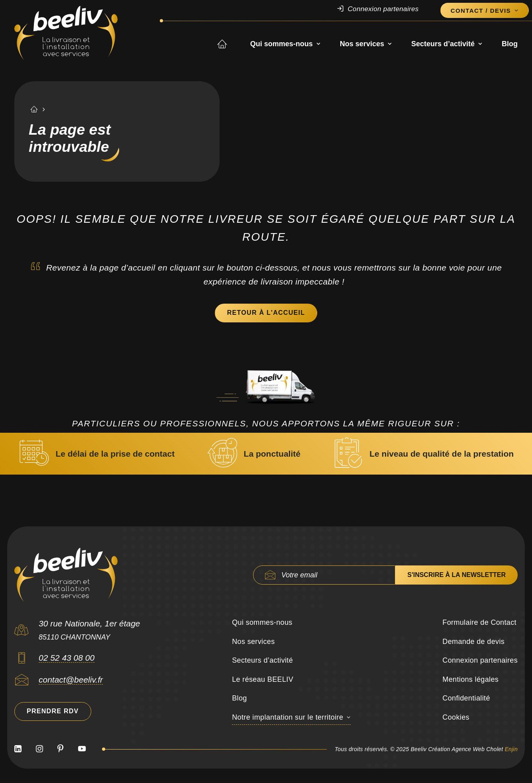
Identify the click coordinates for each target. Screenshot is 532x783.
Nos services (366, 44)
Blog (510, 44)
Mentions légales (470, 679)
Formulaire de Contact (479, 622)
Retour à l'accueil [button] (266, 313)
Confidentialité (466, 698)
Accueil (229, 44)
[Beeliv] (66, 33)
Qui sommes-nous (285, 44)
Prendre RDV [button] (53, 711)
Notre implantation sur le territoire (288, 717)
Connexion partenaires (383, 9)
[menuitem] (386, 9)
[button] (22, 660)
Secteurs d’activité (447, 44)
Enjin (511, 749)
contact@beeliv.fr (71, 680)
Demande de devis (473, 642)
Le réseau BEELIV (263, 679)
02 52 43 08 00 (67, 658)
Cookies (456, 717)
